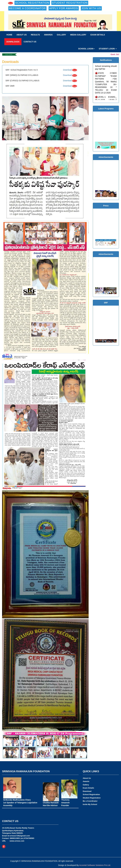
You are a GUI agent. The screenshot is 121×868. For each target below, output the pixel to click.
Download (67, 70)
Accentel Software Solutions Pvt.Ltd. (95, 865)
